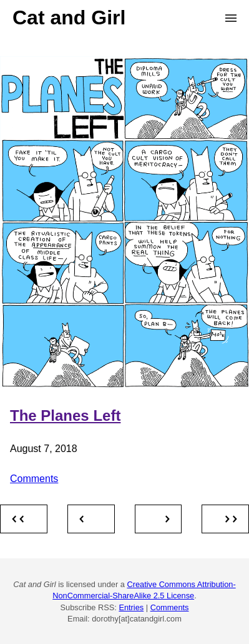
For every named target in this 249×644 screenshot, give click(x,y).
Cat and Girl (69, 18)
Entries (131, 607)
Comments (34, 479)
